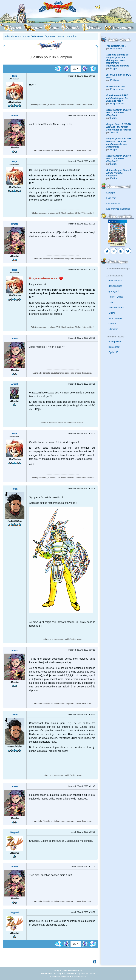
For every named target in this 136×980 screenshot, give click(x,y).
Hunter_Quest (116, 297)
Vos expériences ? (116, 46)
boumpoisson (115, 342)
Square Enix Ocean (86, 974)
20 (75, 69)
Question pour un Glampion (61, 37)
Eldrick (114, 118)
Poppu (114, 68)
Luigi (111, 302)
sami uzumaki (115, 318)
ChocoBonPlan (79, 977)
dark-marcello (115, 281)
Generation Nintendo (60, 977)
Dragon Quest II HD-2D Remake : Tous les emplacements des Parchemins (119, 143)
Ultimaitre (113, 329)
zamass (14, 116)
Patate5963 (116, 48)
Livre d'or (111, 198)
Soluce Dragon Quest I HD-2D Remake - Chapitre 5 (119, 159)
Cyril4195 (113, 352)
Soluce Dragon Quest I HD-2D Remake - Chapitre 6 (119, 113)
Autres (26, 37)
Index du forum (13, 37)
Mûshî (112, 313)
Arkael (14, 384)
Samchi (114, 132)
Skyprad (14, 832)
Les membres (113, 203)
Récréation (38, 37)
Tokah (15, 489)
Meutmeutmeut (116, 307)
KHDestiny (69, 974)
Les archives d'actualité (118, 209)
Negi (15, 76)
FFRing (57, 974)
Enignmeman (117, 89)
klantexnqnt (114, 347)
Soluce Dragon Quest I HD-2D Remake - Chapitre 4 (119, 173)
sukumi (112, 324)
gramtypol (114, 291)
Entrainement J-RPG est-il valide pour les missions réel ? (117, 98)
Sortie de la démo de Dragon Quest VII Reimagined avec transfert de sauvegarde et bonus (118, 60)
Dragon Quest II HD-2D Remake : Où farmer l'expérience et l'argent (119, 127)
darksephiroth (115, 286)
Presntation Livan (116, 86)
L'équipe (111, 193)
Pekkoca (115, 80)
